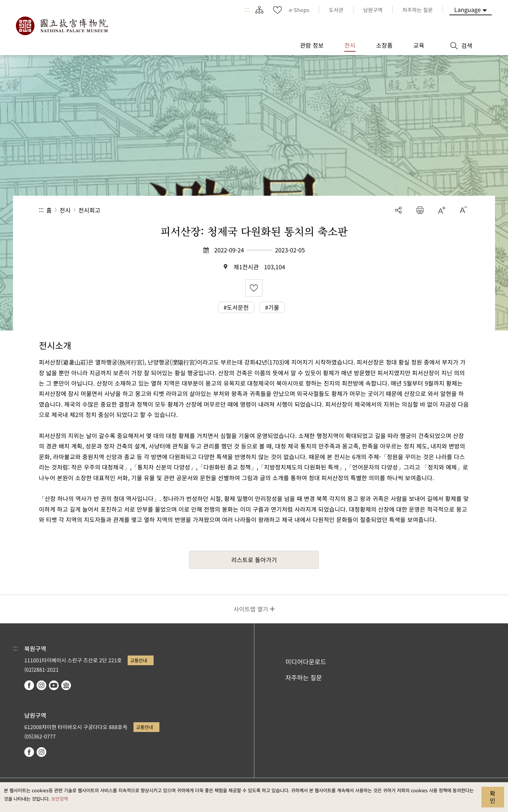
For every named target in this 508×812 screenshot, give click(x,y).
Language (468, 9)
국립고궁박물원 (62, 26)
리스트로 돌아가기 (254, 560)
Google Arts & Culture (66, 685)
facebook (29, 685)
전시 (65, 210)
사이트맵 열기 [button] (251, 609)
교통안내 (139, 660)
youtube (54, 685)
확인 (493, 797)
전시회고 (89, 210)
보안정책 (60, 799)
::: (247, 10)
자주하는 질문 (304, 678)
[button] (420, 210)
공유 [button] (398, 210)
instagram (41, 685)
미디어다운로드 (306, 662)
